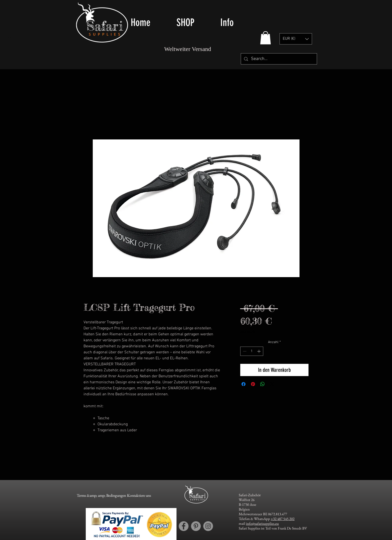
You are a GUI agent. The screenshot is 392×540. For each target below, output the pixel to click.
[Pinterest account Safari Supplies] (196, 526)
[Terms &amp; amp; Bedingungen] (101, 496)
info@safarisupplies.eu (262, 523)
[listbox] (296, 39)
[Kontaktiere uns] (139, 496)
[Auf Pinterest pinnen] (253, 384)
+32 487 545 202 (283, 519)
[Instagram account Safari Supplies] (208, 526)
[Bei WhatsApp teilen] (262, 384)
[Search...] (279, 59)
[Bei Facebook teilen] (243, 384)
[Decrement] (244, 351)
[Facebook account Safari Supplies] (184, 526)
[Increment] (259, 351)
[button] (195, 22)
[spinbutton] (252, 351)
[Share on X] (272, 384)
